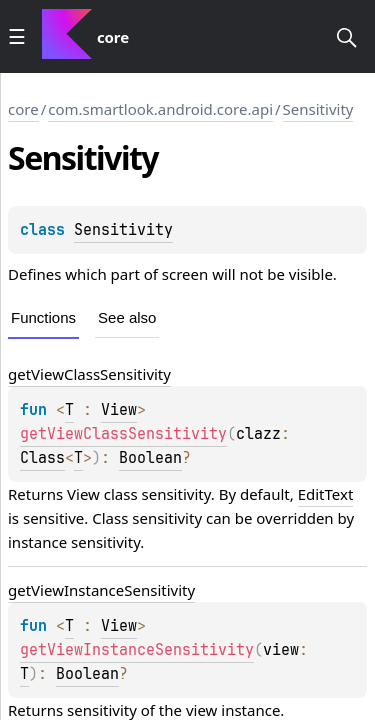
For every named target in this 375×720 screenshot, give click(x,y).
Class (42, 458)
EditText (326, 494)
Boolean (150, 458)
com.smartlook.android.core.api (160, 109)
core (23, 109)
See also (127, 317)
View (119, 410)
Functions (43, 317)
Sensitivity (318, 109)
